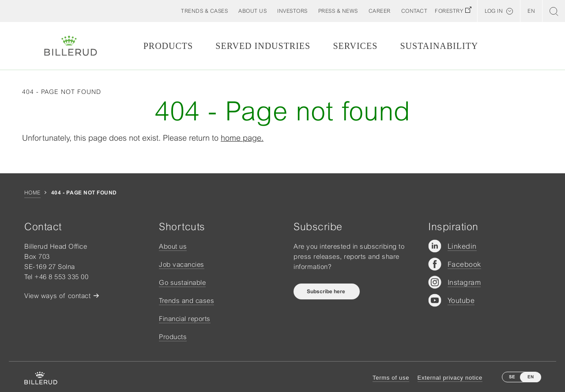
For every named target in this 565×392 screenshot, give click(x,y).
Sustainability (439, 46)
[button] (252, 11)
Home (32, 193)
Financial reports (185, 319)
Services (355, 46)
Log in (494, 11)
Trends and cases (186, 301)
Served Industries (263, 46)
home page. (242, 138)
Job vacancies (182, 264)
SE (512, 377)
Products (168, 46)
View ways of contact (57, 296)
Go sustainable (182, 282)
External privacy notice (450, 378)
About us (173, 246)
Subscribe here (327, 291)
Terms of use (391, 378)
